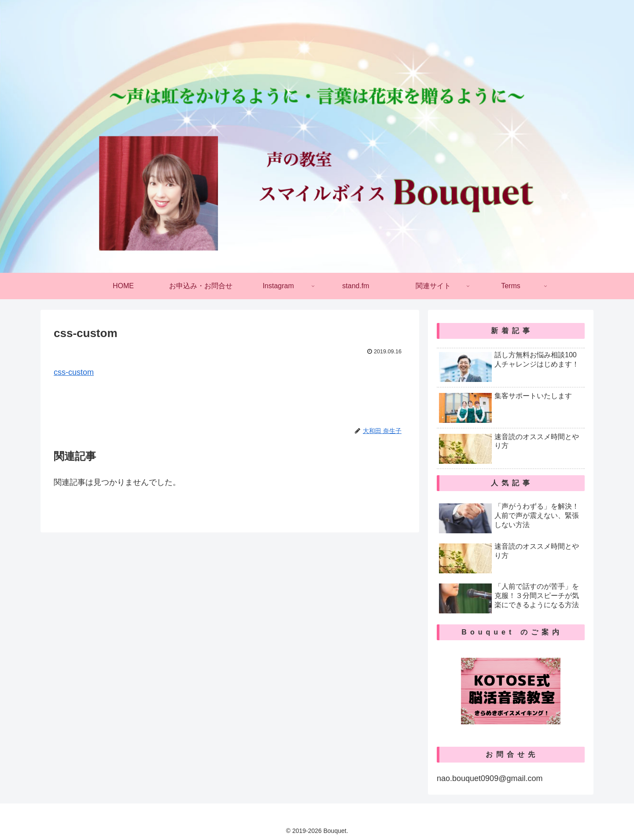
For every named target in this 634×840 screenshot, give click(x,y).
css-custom (74, 372)
